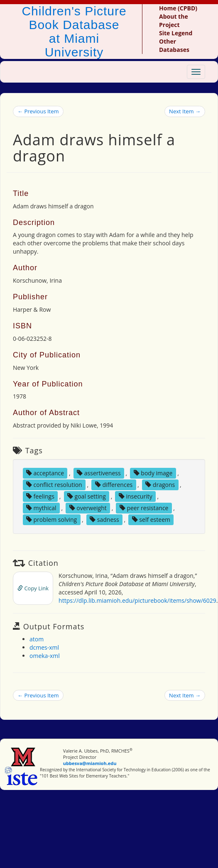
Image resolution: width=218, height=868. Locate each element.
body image (153, 473)
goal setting (87, 496)
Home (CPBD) (178, 8)
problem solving (51, 520)
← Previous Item (38, 111)
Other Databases (174, 45)
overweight (88, 508)
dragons (160, 485)
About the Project (174, 21)
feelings (40, 496)
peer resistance (144, 508)
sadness (104, 520)
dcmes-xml (44, 647)
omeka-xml (45, 656)
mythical (41, 508)
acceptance (45, 473)
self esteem (151, 520)
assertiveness (99, 473)
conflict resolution (54, 485)
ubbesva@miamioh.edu (90, 763)
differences (114, 485)
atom (37, 639)
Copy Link (33, 588)
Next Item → (185, 111)
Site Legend (176, 33)
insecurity (136, 496)
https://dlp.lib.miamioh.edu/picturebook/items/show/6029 (137, 600)
